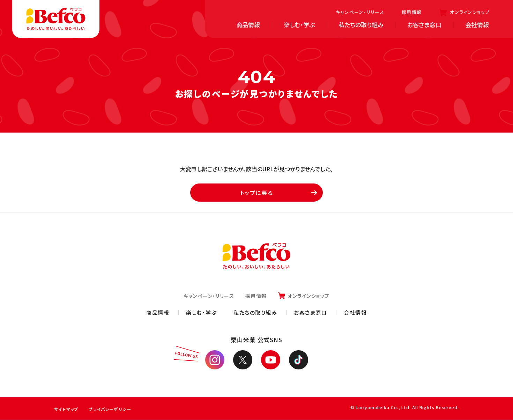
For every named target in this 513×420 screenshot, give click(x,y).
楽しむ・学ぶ (299, 25)
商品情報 (248, 25)
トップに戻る (277, 193)
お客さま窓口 (424, 25)
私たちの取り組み (361, 25)
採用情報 (412, 12)
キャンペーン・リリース (360, 12)
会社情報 (477, 25)
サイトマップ (67, 409)
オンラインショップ (470, 12)
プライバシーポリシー (114, 409)
